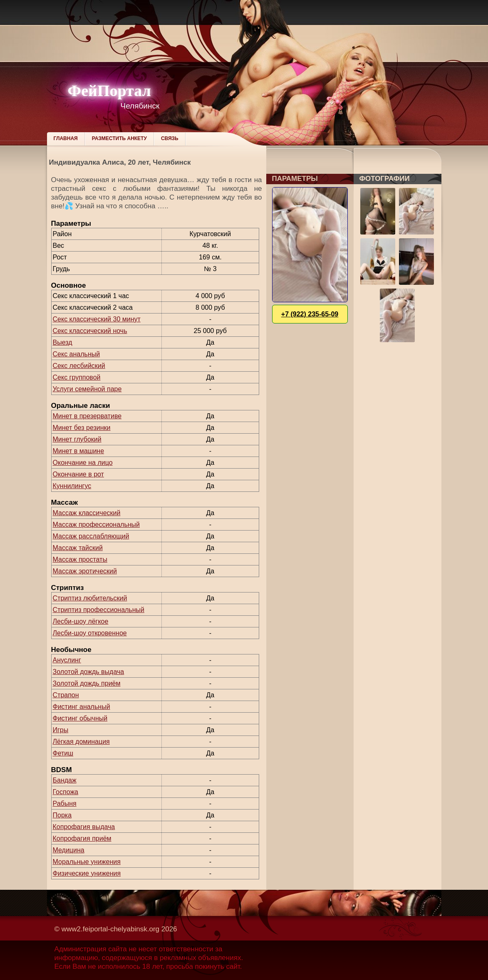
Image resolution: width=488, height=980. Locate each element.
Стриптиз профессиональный (99, 610)
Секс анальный (77, 354)
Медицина (69, 850)
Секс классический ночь (90, 331)
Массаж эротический (85, 571)
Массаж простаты (80, 559)
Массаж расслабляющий (91, 536)
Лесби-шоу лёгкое (81, 621)
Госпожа (66, 792)
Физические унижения (87, 873)
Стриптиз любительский (90, 598)
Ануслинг (67, 660)
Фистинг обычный (80, 718)
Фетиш (63, 753)
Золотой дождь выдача (89, 672)
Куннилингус (72, 486)
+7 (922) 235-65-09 (310, 314)
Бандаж (65, 780)
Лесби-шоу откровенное (90, 633)
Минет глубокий (77, 439)
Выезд (63, 342)
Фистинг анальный (82, 707)
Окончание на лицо (83, 463)
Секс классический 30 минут (97, 319)
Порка (62, 815)
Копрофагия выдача (84, 827)
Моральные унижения (87, 862)
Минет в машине (79, 451)
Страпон (66, 695)
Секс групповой (77, 377)
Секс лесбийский (79, 366)
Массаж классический (87, 513)
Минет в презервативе (87, 416)
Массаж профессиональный (97, 525)
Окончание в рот (78, 474)
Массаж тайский (78, 548)
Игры (61, 730)
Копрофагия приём (82, 838)
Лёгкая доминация (81, 742)
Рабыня (65, 804)
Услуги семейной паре (87, 389)
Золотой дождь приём (87, 683)
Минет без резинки (82, 428)
